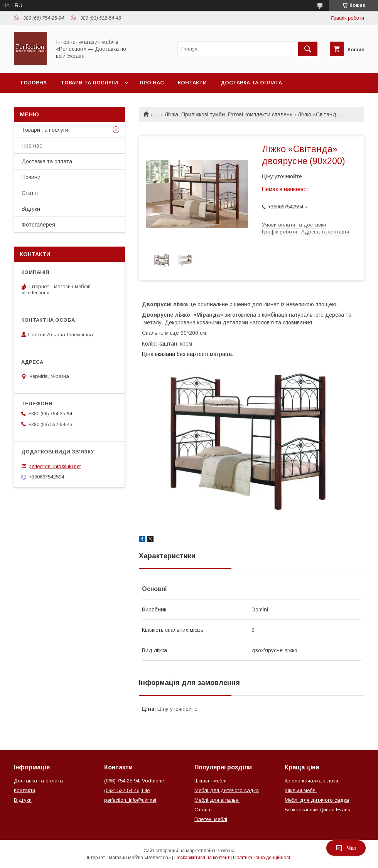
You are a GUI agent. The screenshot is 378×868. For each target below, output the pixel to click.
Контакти (192, 83)
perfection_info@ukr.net (55, 466)
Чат (346, 848)
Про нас (152, 83)
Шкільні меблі (210, 781)
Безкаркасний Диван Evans (317, 810)
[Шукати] (308, 49)
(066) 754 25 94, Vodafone (134, 781)
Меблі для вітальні (217, 800)
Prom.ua (225, 851)
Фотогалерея (38, 225)
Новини (31, 177)
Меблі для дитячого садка (227, 790)
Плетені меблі (211, 819)
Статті (30, 193)
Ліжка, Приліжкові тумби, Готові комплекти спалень (229, 114)
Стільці (203, 810)
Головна (34, 83)
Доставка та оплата (251, 83)
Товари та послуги (89, 83)
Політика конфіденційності (262, 858)
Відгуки (31, 209)
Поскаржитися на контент (202, 858)
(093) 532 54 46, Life (127, 790)
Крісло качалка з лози (311, 781)
